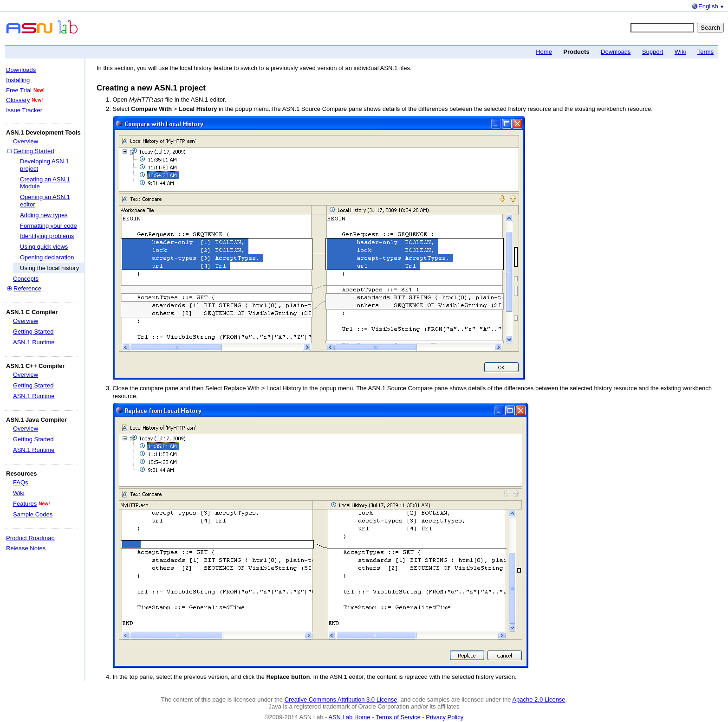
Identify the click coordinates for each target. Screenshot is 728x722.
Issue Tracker (24, 110)
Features (25, 504)
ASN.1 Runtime (34, 342)
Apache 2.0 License (539, 699)
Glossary (18, 100)
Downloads (616, 52)
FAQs (21, 482)
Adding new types (44, 215)
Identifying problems (47, 236)
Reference (27, 288)
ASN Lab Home (349, 717)
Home (544, 52)
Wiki (680, 52)
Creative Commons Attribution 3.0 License (341, 699)
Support (653, 52)
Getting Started (34, 151)
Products (576, 52)
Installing (18, 80)
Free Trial (19, 90)
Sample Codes (33, 514)
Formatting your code (49, 226)
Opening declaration (47, 257)
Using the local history (49, 268)
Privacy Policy (445, 717)
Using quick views (44, 247)
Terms (705, 52)
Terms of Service (398, 717)
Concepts (26, 279)
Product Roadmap (30, 538)
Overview (26, 141)
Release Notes (26, 548)
